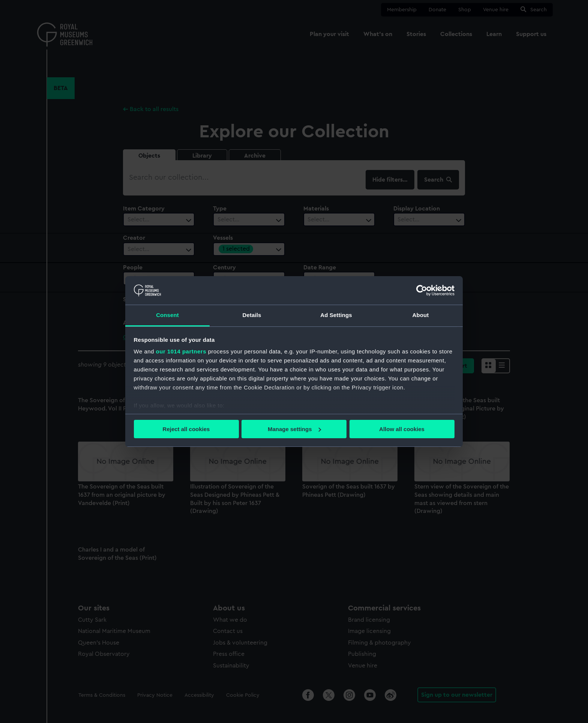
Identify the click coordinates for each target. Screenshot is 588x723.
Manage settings (294, 429)
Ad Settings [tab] (336, 315)
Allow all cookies (402, 429)
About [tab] (421, 315)
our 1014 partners (181, 351)
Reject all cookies (186, 429)
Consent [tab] (167, 315)
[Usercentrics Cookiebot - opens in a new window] (422, 290)
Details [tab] (252, 315)
